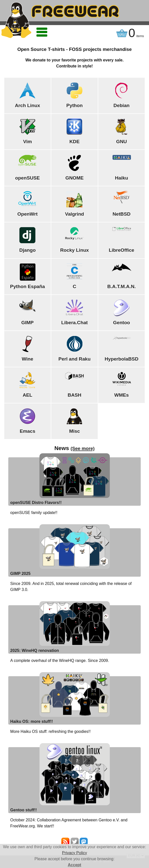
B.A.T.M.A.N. (121, 286)
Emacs (27, 431)
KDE (74, 142)
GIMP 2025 (20, 574)
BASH (74, 395)
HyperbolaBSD (121, 359)
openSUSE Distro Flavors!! (36, 503)
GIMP (28, 323)
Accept (74, 865)
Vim (28, 142)
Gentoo (121, 323)
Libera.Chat (75, 323)
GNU (121, 142)
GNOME (74, 178)
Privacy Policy (75, 853)
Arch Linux (27, 105)
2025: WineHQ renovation (35, 650)
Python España (28, 286)
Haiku (121, 178)
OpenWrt (28, 214)
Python (74, 105)
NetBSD (121, 214)
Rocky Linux (74, 250)
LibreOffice (121, 250)
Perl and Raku (75, 359)
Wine (28, 359)
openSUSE (27, 178)
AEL (27, 395)
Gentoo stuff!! (24, 810)
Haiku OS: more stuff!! (32, 721)
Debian (122, 105)
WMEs (122, 395)
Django (28, 250)
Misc (74, 431)
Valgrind (75, 214)
